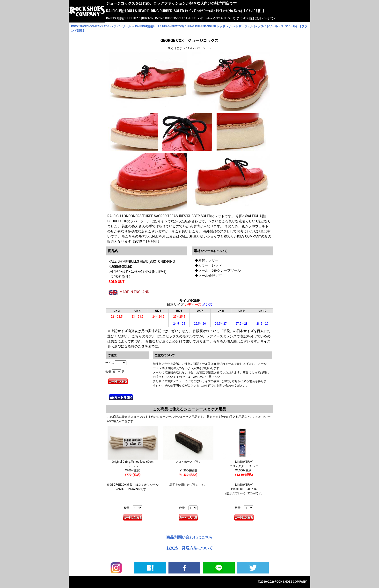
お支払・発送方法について (189, 548)
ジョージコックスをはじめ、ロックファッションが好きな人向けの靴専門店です (171, 3)
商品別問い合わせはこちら (189, 537)
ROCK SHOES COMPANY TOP (90, 26)
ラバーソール (122, 26)
